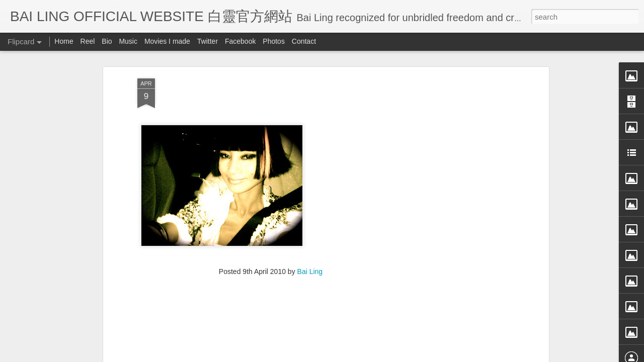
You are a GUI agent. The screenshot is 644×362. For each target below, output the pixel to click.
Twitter (208, 41)
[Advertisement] (271, 202)
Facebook (240, 41)
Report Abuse (414, 355)
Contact (304, 41)
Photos (274, 41)
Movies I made (167, 41)
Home (64, 41)
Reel (88, 41)
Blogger (384, 355)
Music (128, 41)
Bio (107, 41)
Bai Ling (310, 137)
